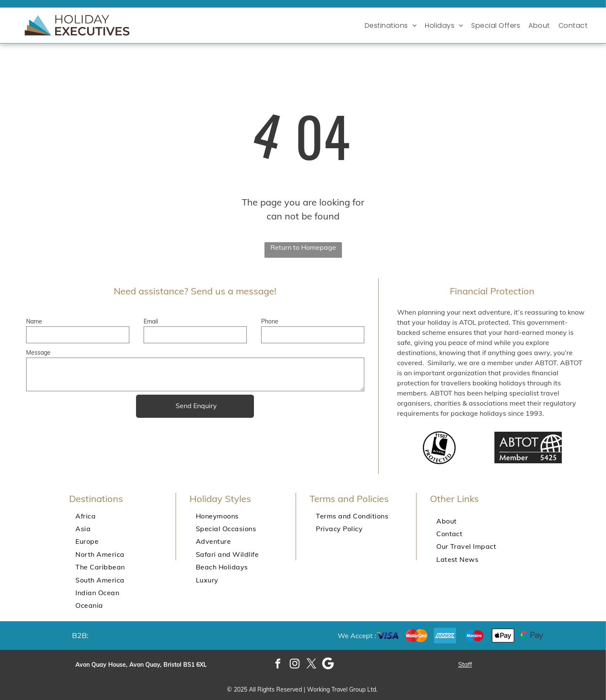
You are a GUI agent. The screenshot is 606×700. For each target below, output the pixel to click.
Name (34, 321)
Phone (270, 321)
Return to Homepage (303, 247)
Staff (465, 664)
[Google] (328, 665)
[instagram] (295, 665)
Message (38, 353)
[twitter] (311, 665)
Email (151, 321)
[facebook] (278, 665)
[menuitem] (393, 25)
